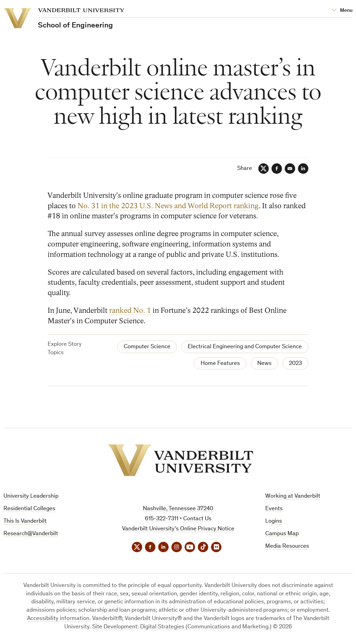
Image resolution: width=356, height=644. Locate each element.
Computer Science (147, 347)
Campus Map (282, 534)
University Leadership (31, 496)
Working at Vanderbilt (293, 496)
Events (274, 509)
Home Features (220, 364)
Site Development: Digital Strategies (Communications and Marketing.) (182, 627)
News (264, 364)
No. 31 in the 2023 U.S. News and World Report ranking (168, 206)
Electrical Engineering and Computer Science (245, 347)
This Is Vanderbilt (25, 521)
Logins (274, 521)
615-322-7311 (162, 519)
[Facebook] (277, 169)
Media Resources (287, 547)
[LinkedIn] (303, 169)
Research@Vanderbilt (31, 534)
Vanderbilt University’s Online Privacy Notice (178, 529)
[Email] (290, 169)
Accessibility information (58, 619)
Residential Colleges (29, 509)
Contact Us (197, 519)
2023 (295, 364)
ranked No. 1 (130, 311)
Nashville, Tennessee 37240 (178, 509)
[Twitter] (264, 169)
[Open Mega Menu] (342, 11)
